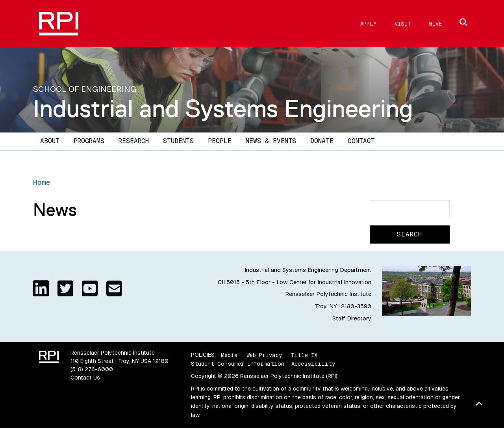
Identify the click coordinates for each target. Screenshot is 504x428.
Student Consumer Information (238, 364)
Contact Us (85, 378)
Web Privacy (264, 355)
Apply (369, 24)
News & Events (271, 141)
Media (229, 355)
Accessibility (313, 364)
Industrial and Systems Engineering (223, 108)
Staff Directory (352, 318)
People (220, 141)
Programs (89, 141)
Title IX (304, 355)
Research (134, 141)
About (50, 141)
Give (435, 24)
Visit (403, 24)
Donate (322, 141)
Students (178, 141)
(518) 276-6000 (92, 369)
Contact (361, 141)
